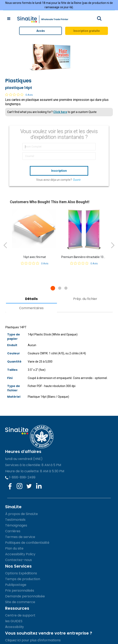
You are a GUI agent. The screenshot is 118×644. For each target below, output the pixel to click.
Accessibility (14, 627)
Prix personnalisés (20, 590)
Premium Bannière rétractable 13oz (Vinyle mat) (84, 257)
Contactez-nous (19, 560)
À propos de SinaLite (21, 514)
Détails (31, 299)
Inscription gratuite (87, 31)
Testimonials (15, 520)
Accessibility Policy (20, 554)
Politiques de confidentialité (27, 543)
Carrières (13, 531)
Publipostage (16, 585)
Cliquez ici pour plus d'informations (33, 640)
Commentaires (31, 308)
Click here (60, 112)
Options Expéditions (21, 573)
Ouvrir (77, 180)
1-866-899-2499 (20, 477)
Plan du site (14, 548)
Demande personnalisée (25, 596)
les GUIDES (14, 621)
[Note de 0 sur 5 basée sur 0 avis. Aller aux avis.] (19, 95)
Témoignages (16, 525)
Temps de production (23, 579)
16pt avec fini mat (34, 257)
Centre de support (20, 615)
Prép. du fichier (85, 299)
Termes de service (20, 537)
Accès (41, 31)
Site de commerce (20, 602)
